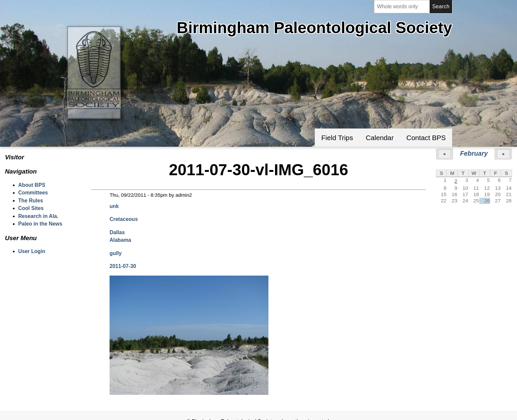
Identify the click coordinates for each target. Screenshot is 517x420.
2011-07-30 (123, 266)
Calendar (380, 138)
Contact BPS (426, 138)
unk (114, 206)
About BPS (32, 185)
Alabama (120, 240)
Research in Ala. (38, 216)
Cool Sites (31, 208)
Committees (33, 193)
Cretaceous (124, 219)
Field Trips (337, 138)
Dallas (117, 232)
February (474, 153)
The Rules (31, 201)
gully (116, 253)
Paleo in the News (40, 224)
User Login (32, 251)
